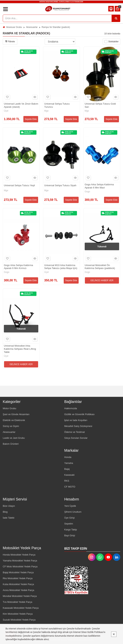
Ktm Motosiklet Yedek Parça (18, 614)
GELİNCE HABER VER (102, 280)
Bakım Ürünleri (11, 444)
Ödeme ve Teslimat (74, 432)
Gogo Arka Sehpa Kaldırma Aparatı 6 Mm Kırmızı (18, 267)
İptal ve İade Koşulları (76, 420)
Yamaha (69, 463)
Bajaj (67, 469)
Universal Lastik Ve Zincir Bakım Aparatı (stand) (21, 105)
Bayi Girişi (70, 535)
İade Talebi (9, 518)
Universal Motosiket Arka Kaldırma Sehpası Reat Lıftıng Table (20, 349)
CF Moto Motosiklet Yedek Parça (20, 567)
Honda (68, 457)
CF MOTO (70, 487)
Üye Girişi (69, 518)
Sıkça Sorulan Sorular (76, 438)
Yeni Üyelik (70, 506)
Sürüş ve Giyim (11, 426)
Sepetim (69, 524)
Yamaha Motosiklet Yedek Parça (20, 561)
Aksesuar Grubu (14, 27)
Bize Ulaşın (9, 506)
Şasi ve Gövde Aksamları (16, 414)
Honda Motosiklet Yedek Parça (19, 555)
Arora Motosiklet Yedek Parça (19, 590)
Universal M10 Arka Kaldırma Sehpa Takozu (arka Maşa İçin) (61, 267)
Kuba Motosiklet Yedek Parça (18, 584)
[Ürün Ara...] (116, 18)
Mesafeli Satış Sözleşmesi (78, 426)
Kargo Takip (71, 530)
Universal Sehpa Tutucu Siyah (60, 185)
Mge (46, 111)
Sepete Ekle (31, 119)
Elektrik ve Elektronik (14, 420)
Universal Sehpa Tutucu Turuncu (57, 105)
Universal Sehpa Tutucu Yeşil (19, 185)
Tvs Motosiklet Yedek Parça (17, 602)
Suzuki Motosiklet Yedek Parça (19, 620)
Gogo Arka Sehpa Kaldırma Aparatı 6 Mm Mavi (99, 186)
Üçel (6, 111)
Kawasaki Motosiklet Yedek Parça (21, 608)
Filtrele (10, 41)
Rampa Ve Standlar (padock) (56, 27)
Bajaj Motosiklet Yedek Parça (18, 572)
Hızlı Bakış (34, 97)
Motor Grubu (9, 408)
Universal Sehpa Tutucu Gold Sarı (100, 105)
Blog (5, 512)
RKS (67, 481)
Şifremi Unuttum (73, 512)
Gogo (87, 192)
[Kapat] (114, 634)
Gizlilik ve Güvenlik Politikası (79, 414)
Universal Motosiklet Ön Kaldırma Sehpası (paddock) (100, 267)
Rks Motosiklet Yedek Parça (18, 578)
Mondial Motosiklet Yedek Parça (20, 596)
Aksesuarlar (32, 27)
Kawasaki (69, 475)
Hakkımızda (71, 408)
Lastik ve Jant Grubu (14, 438)
